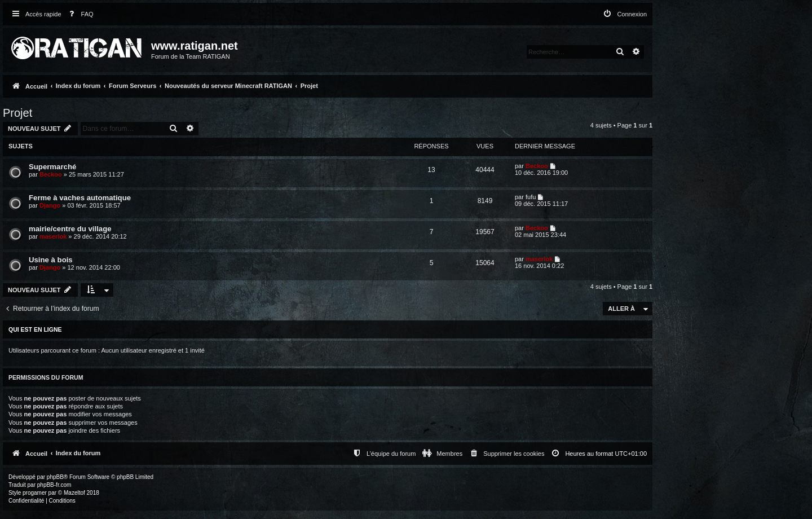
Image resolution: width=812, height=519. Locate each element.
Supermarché (52, 167)
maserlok (53, 236)
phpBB (55, 477)
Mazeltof (74, 493)
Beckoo (51, 174)
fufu (531, 197)
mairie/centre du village (70, 229)
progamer (35, 493)
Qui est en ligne (35, 329)
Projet (17, 113)
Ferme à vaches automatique (80, 198)
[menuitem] (79, 14)
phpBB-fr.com (54, 485)
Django (50, 205)
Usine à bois (51, 260)
